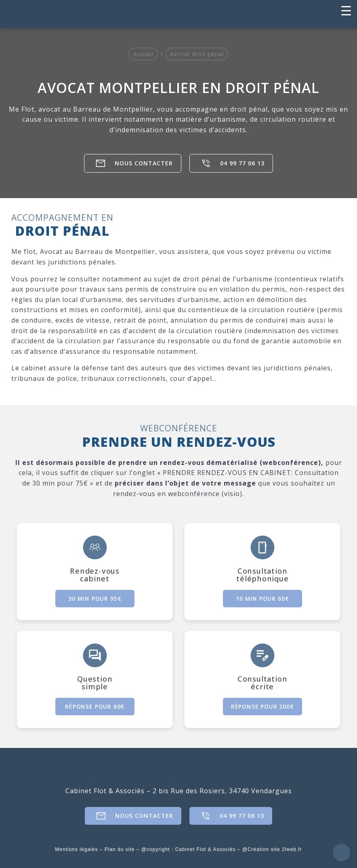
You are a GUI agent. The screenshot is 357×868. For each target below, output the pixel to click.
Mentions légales (76, 849)
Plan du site (120, 849)
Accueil (143, 54)
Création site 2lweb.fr (275, 849)
